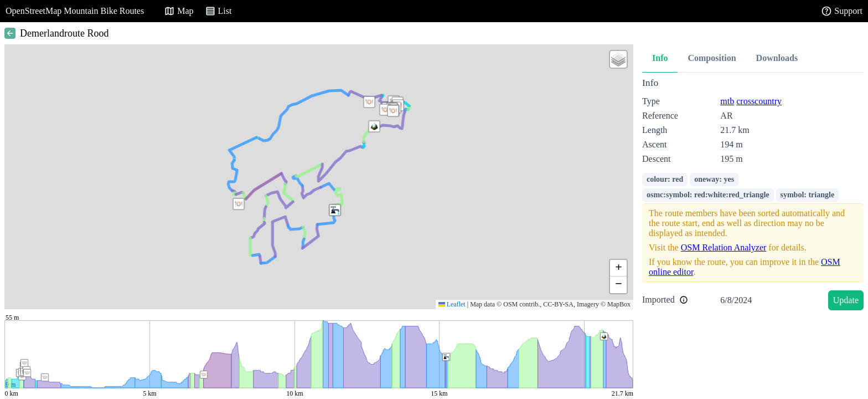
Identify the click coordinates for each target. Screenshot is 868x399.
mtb (727, 101)
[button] (369, 102)
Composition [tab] (712, 58)
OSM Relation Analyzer (724, 247)
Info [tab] (660, 58)
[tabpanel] (753, 196)
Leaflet (452, 304)
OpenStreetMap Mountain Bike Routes (75, 11)
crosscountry (759, 101)
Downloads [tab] (777, 58)
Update (846, 300)
